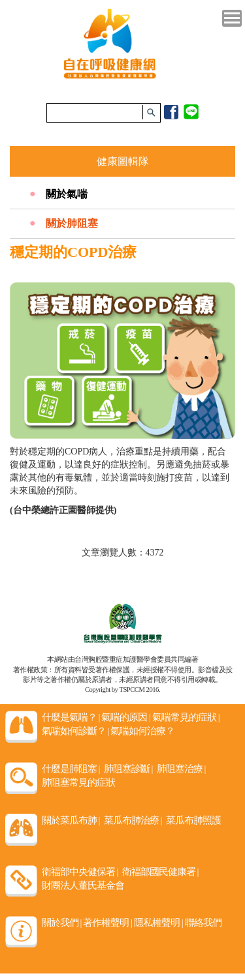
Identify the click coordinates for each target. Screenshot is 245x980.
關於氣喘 (67, 194)
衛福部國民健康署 (160, 872)
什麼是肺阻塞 (71, 769)
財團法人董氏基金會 (83, 885)
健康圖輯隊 (123, 161)
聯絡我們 (203, 923)
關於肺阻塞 (72, 223)
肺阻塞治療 (181, 769)
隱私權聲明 (158, 923)
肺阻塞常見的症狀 (78, 782)
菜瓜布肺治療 (133, 820)
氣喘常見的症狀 (186, 717)
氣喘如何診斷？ (75, 731)
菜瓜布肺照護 (193, 820)
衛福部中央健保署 (80, 872)
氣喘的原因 (126, 717)
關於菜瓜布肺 (71, 820)
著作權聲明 (107, 923)
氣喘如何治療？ (142, 731)
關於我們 (62, 923)
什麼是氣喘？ (71, 717)
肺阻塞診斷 (128, 769)
